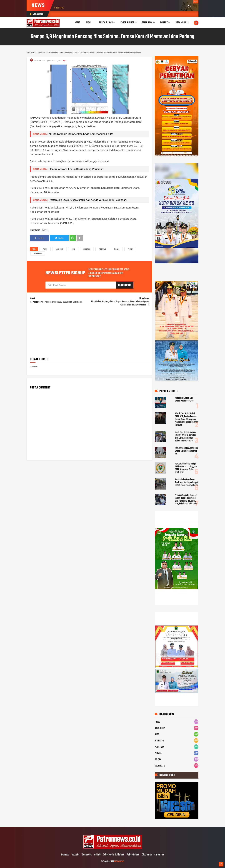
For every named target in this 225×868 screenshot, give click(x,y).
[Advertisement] (89, 333)
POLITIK (130, 249)
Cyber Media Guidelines (114, 855)
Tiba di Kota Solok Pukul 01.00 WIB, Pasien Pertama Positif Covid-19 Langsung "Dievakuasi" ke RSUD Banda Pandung (186, 419)
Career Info (159, 855)
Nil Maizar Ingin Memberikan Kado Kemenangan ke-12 (81, 134)
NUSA (73, 249)
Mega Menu (181, 23)
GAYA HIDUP (59, 249)
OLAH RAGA (87, 249)
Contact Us (87, 855)
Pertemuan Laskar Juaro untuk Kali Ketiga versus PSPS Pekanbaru (88, 200)
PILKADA (117, 249)
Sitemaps (65, 855)
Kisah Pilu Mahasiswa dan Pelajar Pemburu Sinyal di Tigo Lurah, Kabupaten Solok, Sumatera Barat (186, 437)
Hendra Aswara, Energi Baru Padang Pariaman (76, 169)
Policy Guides (133, 855)
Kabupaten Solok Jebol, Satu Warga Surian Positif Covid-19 (187, 451)
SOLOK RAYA (38, 254)
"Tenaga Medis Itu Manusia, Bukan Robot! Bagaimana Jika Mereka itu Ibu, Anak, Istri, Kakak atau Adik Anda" (186, 500)
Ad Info (97, 855)
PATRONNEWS (119, 861)
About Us (76, 855)
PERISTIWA (102, 249)
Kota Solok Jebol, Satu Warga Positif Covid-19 (184, 399)
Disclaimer (147, 855)
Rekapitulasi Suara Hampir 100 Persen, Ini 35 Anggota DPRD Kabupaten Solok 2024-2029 (186, 468)
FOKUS (45, 249)
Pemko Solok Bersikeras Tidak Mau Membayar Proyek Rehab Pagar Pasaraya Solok (186, 482)
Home (77, 23)
